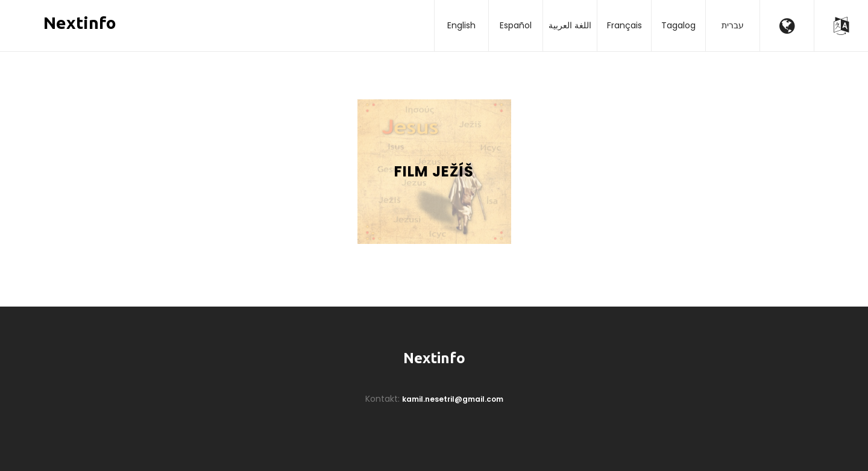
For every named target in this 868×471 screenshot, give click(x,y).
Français (624, 25)
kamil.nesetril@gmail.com (453, 399)
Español (516, 25)
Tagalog (678, 25)
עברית (733, 25)
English (461, 25)
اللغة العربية (570, 25)
